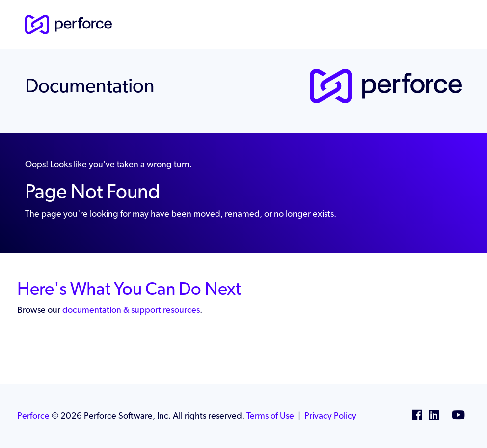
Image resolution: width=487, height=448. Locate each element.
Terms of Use (270, 415)
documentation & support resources (131, 310)
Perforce (33, 415)
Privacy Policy (330, 415)
